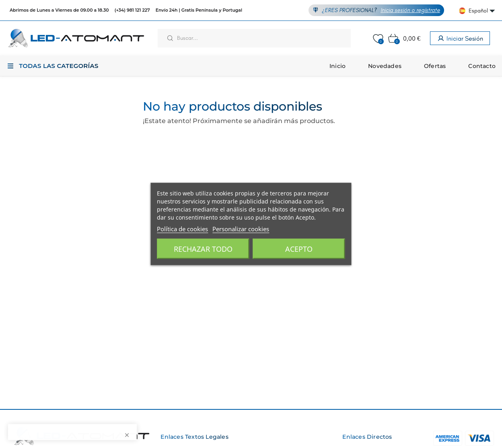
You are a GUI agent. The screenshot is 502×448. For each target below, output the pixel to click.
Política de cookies (182, 229)
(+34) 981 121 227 (132, 10)
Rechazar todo (203, 249)
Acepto (299, 249)
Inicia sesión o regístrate (410, 10)
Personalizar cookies (241, 229)
